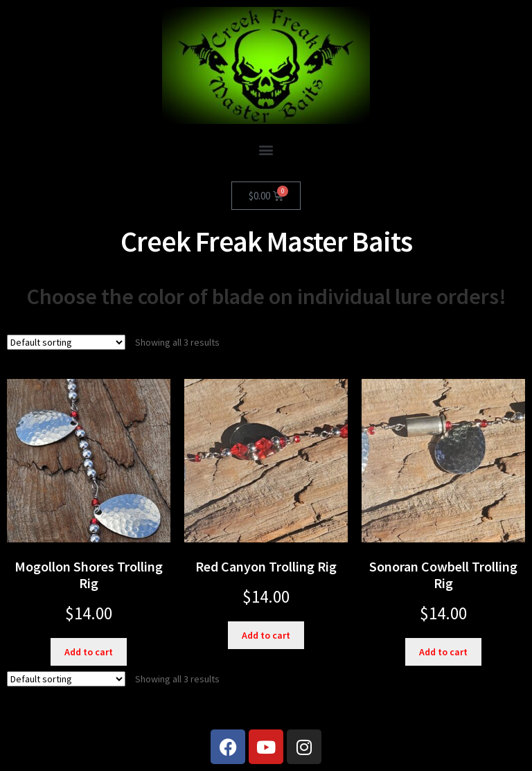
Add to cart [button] (89, 652)
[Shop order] (66, 342)
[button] (266, 149)
